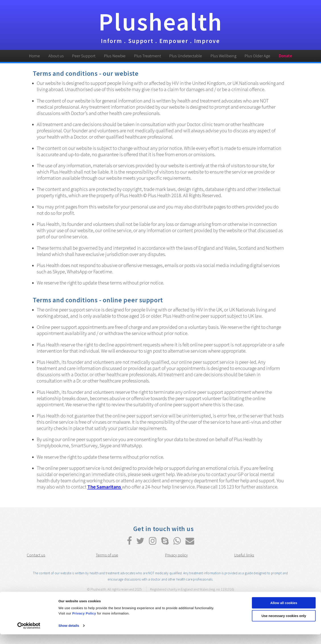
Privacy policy (176, 555)
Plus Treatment (147, 56)
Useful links (244, 555)
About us (56, 56)
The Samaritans (105, 487)
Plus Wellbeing (223, 56)
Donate (285, 56)
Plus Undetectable (186, 56)
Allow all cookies (284, 612)
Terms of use (107, 555)
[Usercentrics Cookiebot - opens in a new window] (29, 635)
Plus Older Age (257, 56)
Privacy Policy (84, 623)
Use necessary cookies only (284, 625)
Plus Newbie (115, 56)
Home (34, 56)
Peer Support (84, 56)
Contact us (36, 555)
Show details (69, 635)
